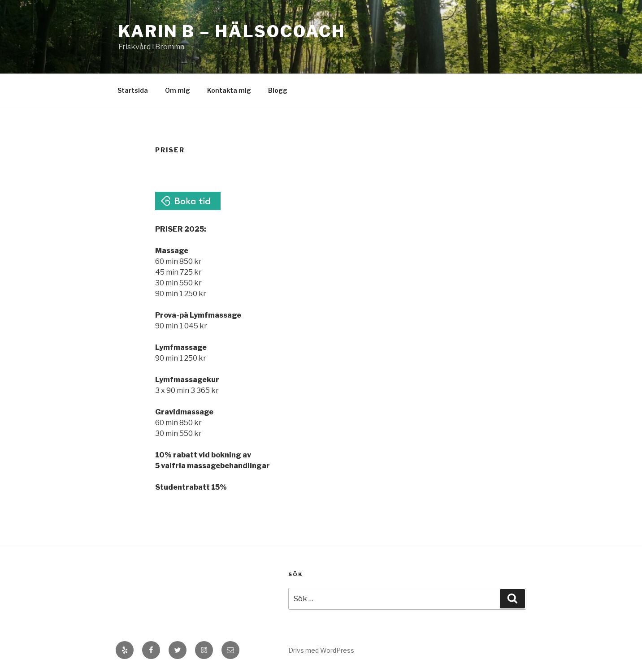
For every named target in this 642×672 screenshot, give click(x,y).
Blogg (278, 90)
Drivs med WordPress (321, 650)
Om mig (178, 90)
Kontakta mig (229, 90)
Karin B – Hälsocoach (232, 31)
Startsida (133, 90)
